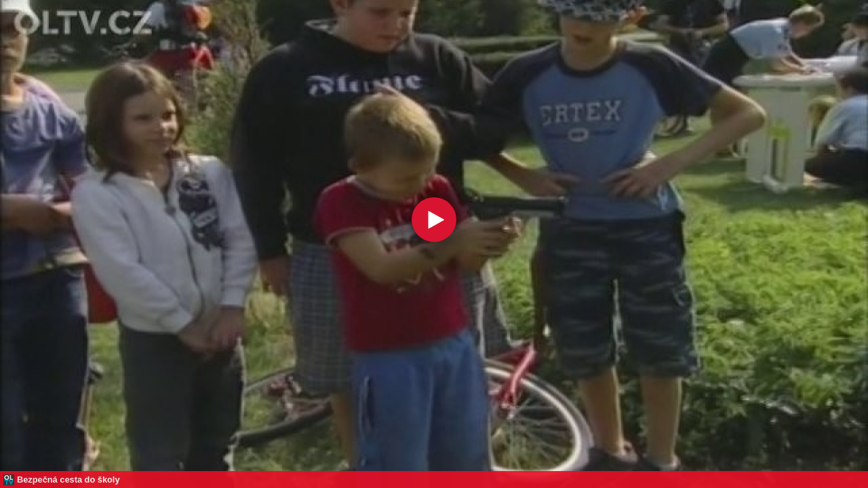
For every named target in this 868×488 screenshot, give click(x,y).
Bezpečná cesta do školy (68, 480)
